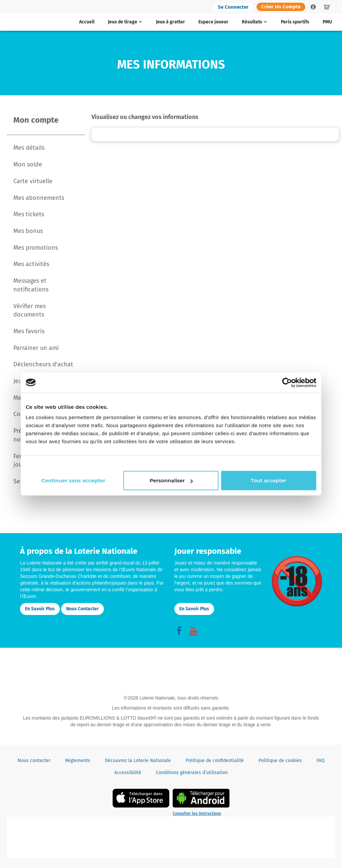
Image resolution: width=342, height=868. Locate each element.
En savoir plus (40, 609)
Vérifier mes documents (30, 311)
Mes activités (31, 264)
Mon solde (28, 164)
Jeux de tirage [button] (125, 22)
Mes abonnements (39, 198)
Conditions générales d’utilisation (192, 773)
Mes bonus (28, 231)
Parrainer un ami (36, 348)
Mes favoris (29, 331)
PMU (327, 22)
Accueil (87, 22)
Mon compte (36, 120)
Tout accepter (268, 484)
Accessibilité (128, 773)
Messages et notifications (31, 285)
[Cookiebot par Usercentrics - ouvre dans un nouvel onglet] (287, 378)
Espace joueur (213, 22)
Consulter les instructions (197, 814)
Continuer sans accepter (279, 463)
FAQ (321, 761)
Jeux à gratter (170, 22)
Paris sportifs (295, 22)
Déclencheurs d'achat (43, 364)
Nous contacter (82, 609)
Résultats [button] (254, 22)
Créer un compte (281, 7)
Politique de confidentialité (215, 761)
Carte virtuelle (33, 181)
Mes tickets (29, 214)
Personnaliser (170, 484)
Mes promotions (36, 248)
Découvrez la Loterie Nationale (138, 761)
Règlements (78, 761)
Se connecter (233, 7)
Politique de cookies (280, 761)
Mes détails (29, 148)
